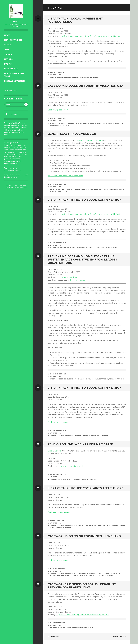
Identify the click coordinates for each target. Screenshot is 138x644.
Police (53, 527)
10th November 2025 (58, 474)
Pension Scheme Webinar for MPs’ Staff (80, 444)
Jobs (7, 50)
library (76, 77)
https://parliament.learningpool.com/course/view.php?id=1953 (82, 615)
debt (61, 379)
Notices (8, 59)
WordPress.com (21, 187)
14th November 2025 (58, 184)
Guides (8, 45)
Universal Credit (117, 189)
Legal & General (55, 451)
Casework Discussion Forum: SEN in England (84, 536)
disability (71, 628)
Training (9, 54)
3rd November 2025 (58, 569)
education (78, 574)
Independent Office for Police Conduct (90, 526)
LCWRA (80, 189)
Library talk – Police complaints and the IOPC (86, 488)
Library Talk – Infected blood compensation (85, 200)
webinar (93, 479)
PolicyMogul (11, 69)
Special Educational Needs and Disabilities (84, 576)
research (83, 77)
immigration (103, 123)
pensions (78, 479)
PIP (92, 189)
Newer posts (119, 636)
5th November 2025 (58, 521)
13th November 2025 (58, 243)
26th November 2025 (58, 72)
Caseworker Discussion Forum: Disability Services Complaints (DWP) (82, 586)
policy (90, 379)
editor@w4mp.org (11, 163)
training (96, 77)
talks (107, 248)
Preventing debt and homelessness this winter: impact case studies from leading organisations (82, 260)
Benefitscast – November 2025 (72, 134)
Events (8, 64)
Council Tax (72, 189)
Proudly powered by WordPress (16, 185)
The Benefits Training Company (89, 140)
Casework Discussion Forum (71, 123)
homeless (68, 379)
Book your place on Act (58, 422)
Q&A (52, 125)
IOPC (109, 526)
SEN (108, 574)
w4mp (16, 22)
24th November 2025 (58, 118)
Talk (90, 77)
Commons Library (57, 77)
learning (69, 77)
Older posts (54, 636)
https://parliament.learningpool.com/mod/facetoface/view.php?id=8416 (89, 214)
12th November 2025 (58, 374)
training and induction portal (70, 466)
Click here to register (68, 277)
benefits (54, 189)
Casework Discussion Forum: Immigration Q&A (86, 86)
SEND (112, 574)
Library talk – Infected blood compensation (85, 388)
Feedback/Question (14, 81)
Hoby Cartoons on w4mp (14, 75)
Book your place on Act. (58, 110)
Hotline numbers (13, 40)
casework (54, 123)
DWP (77, 628)
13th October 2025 (57, 623)
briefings (54, 248)
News (7, 35)
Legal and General (66, 479)
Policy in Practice (78, 280)
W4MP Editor (55, 75)
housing (76, 379)
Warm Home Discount (59, 191)
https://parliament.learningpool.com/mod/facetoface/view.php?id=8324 (90, 36)
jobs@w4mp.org (11, 177)
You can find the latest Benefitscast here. (66, 176)
